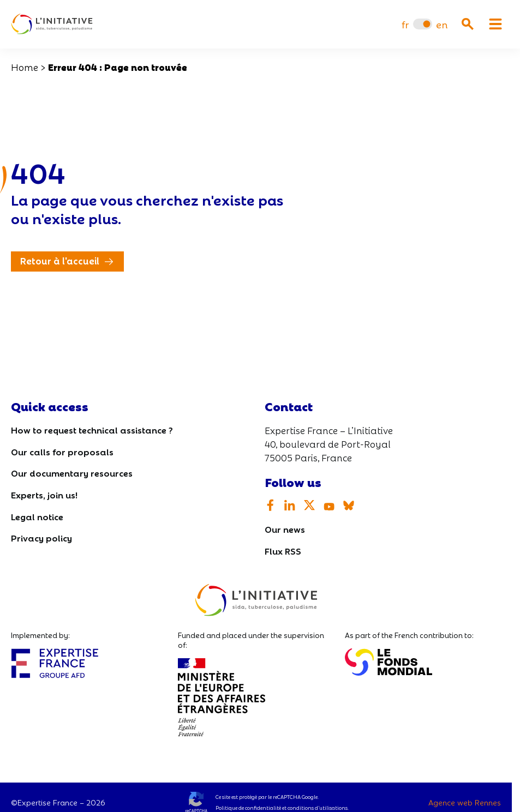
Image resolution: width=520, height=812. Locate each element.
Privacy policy (41, 537)
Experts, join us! (44, 494)
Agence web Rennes (465, 802)
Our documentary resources (72, 473)
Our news (285, 529)
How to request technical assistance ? (92, 429)
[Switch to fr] (405, 24)
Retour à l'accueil (60, 260)
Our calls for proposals (62, 451)
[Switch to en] (442, 24)
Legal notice (37, 516)
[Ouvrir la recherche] (468, 24)
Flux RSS (283, 551)
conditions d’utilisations (318, 808)
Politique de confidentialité (248, 808)
